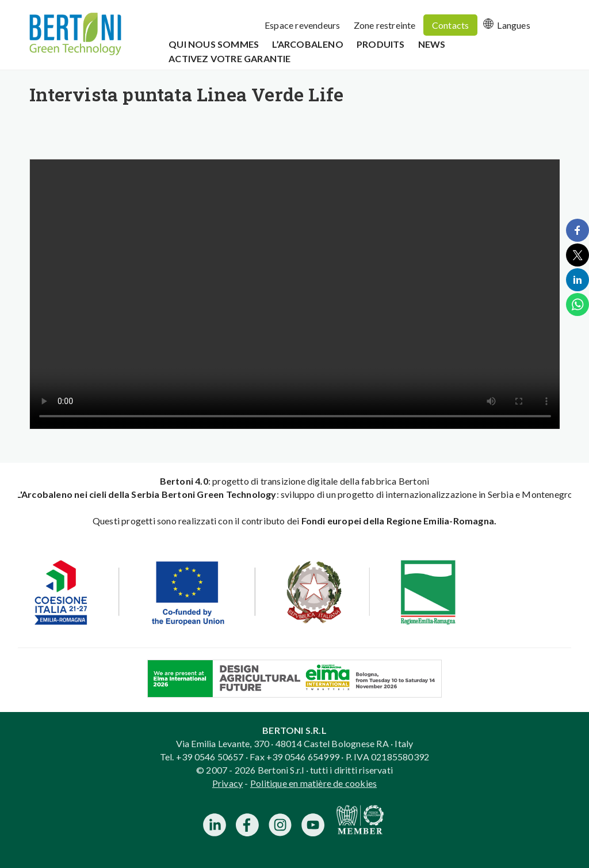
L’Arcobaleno (307, 44)
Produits (381, 44)
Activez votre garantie (230, 58)
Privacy (227, 783)
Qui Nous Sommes (214, 44)
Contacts (451, 25)
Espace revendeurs (302, 25)
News (432, 44)
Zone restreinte (385, 25)
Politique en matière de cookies (313, 783)
